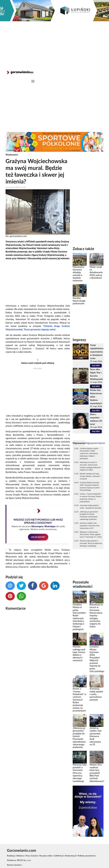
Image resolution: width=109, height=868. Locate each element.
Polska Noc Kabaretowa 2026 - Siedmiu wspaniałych (96, 397)
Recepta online (46, 856)
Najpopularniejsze (95, 443)
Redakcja (11, 856)
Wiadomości (12, 155)
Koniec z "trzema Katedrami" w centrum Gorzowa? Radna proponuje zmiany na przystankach (90, 498)
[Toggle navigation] (33, 82)
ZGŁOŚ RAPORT (38, 537)
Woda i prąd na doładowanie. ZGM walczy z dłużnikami (96, 272)
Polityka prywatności (87, 856)
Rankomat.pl (70, 856)
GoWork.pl (59, 856)
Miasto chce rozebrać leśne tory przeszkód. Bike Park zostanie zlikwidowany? (97, 773)
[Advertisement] (54, 42)
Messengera (37, 526)
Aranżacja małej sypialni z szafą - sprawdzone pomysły (90, 507)
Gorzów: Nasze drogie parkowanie (79, 301)
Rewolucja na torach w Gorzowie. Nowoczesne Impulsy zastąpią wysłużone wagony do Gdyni (90, 466)
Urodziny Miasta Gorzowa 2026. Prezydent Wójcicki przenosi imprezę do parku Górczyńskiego (90, 486)
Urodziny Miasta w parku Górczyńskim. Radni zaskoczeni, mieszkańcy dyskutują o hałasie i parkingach (89, 454)
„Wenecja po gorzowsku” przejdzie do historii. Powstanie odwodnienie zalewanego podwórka (89, 516)
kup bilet (96, 366)
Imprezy (79, 340)
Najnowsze (79, 443)
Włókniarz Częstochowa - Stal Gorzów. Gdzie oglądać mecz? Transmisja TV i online (91, 535)
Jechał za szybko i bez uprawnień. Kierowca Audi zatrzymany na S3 (89, 526)
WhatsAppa (50, 526)
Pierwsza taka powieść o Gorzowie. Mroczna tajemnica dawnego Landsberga (91, 543)
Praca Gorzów (32, 856)
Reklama (20, 856)
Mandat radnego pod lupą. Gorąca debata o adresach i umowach (90, 476)
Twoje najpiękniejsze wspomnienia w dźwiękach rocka (97, 352)
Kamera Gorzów (14, 865)
